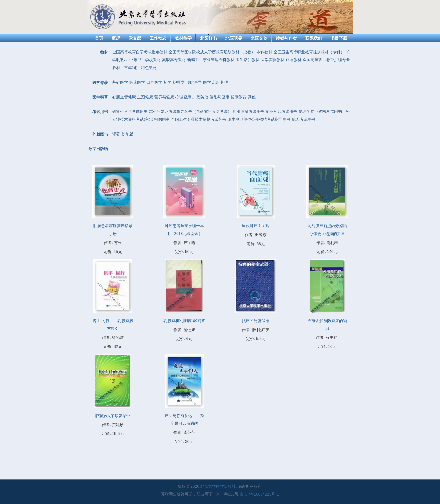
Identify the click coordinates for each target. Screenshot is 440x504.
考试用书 (100, 112)
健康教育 (239, 97)
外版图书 (100, 134)
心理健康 (183, 97)
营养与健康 (164, 97)
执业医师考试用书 (249, 111)
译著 (116, 134)
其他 (224, 82)
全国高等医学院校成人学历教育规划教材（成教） (212, 52)
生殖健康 (145, 97)
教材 (104, 52)
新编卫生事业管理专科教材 (211, 60)
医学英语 (211, 82)
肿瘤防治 (200, 97)
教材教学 (183, 38)
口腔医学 (154, 82)
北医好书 (208, 38)
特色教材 (149, 68)
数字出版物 (98, 149)
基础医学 (120, 82)
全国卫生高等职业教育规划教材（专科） (309, 52)
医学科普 (100, 97)
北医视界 (234, 38)
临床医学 (137, 82)
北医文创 (259, 38)
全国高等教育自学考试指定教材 (140, 52)
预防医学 (194, 82)
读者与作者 (286, 38)
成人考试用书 (304, 119)
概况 (116, 38)
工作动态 (158, 38)
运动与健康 (219, 97)
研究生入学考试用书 (130, 111)
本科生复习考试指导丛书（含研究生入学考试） (190, 111)
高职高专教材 (174, 60)
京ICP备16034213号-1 (259, 494)
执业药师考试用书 (281, 111)
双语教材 (294, 60)
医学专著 (100, 83)
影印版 (127, 134)
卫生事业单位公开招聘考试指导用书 (259, 119)
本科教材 (264, 52)
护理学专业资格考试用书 (320, 111)
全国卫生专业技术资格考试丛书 (199, 119)
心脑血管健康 (124, 97)
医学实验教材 (272, 60)
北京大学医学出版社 (218, 486)
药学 (168, 82)
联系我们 (314, 38)
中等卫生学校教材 (145, 60)
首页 (99, 38)
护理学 (179, 82)
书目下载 (339, 38)
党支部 (135, 38)
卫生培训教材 (247, 60)
